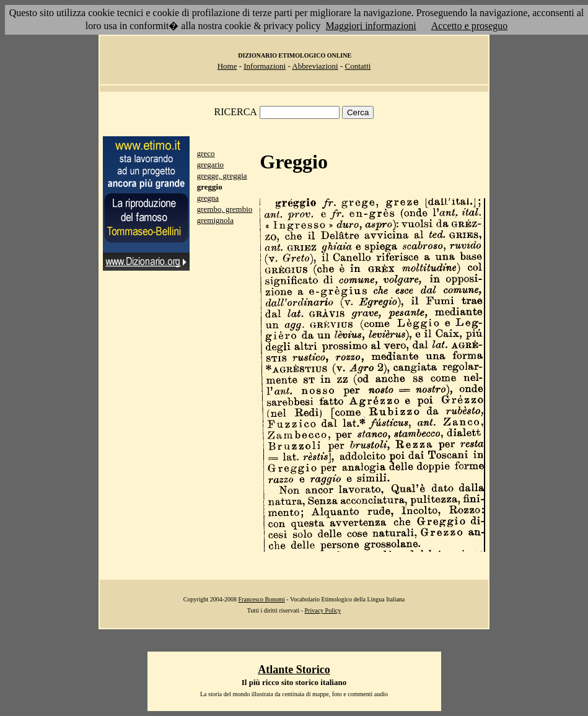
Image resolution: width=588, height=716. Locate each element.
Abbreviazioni (315, 66)
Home (227, 66)
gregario (210, 164)
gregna (208, 198)
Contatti (358, 66)
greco (206, 153)
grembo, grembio (225, 209)
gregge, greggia (222, 176)
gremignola (215, 220)
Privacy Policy (323, 610)
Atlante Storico (294, 670)
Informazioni (265, 66)
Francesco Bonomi (262, 599)
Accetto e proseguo (470, 26)
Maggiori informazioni (371, 26)
